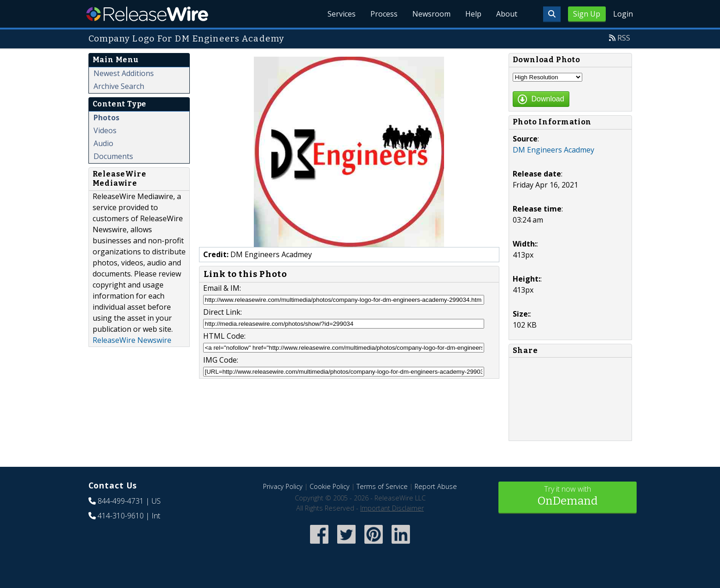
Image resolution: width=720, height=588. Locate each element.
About (507, 14)
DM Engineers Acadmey (553, 150)
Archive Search (119, 86)
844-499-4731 (121, 501)
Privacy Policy (283, 486)
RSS (624, 38)
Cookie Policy (330, 486)
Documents (113, 156)
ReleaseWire (147, 14)
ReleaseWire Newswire (132, 340)
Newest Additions (124, 73)
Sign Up (587, 14)
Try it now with (568, 497)
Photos (106, 118)
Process (384, 14)
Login (623, 14)
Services (342, 14)
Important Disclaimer (392, 508)
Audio (103, 143)
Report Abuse (436, 486)
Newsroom (431, 14)
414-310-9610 (121, 516)
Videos (105, 130)
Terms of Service (382, 486)
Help (473, 14)
